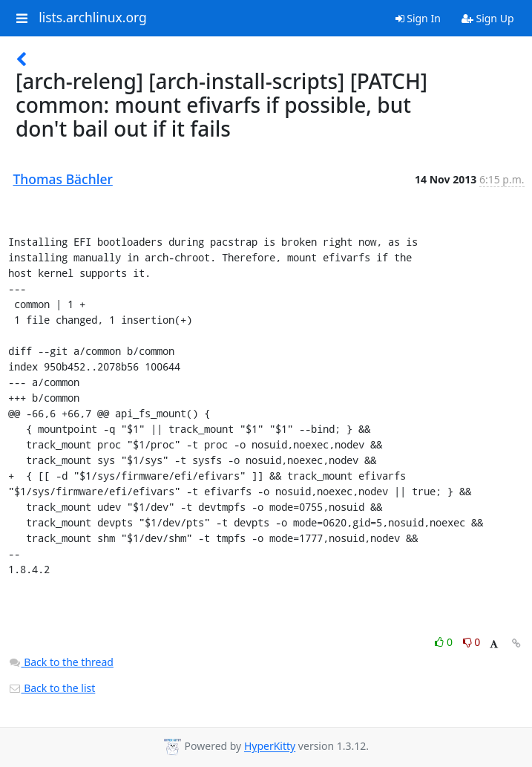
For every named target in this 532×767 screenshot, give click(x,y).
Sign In (418, 18)
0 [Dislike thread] (472, 642)
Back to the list (52, 688)
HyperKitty (270, 747)
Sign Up (488, 18)
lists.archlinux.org (93, 18)
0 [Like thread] (445, 642)
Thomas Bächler (63, 179)
